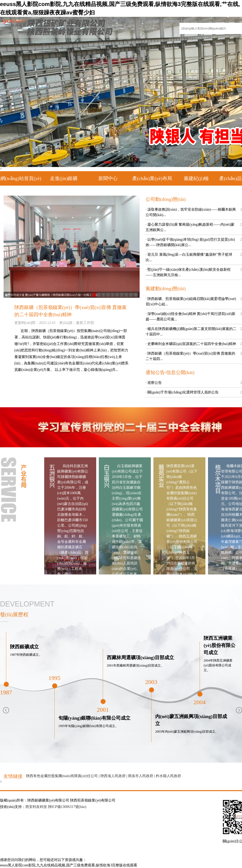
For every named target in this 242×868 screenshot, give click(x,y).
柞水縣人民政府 (168, 776)
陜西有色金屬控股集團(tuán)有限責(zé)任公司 (62, 776)
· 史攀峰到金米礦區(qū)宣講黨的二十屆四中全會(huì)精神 (191, 344)
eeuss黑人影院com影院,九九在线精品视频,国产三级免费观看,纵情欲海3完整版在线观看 (69, 865)
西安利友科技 (36, 807)
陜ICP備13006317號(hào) (67, 807)
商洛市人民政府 (141, 776)
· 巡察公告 (154, 383)
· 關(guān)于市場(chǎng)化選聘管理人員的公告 (182, 392)
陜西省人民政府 (113, 776)
